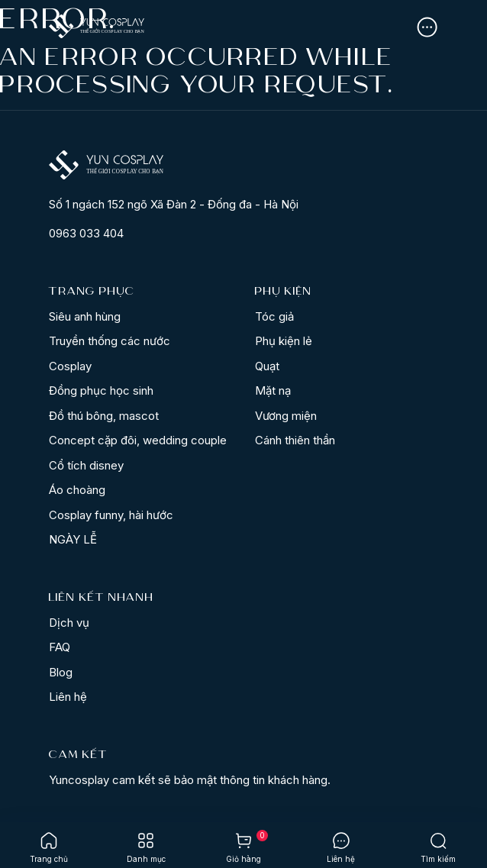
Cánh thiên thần (295, 440)
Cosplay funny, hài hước (111, 515)
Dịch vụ (69, 623)
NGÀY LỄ (73, 539)
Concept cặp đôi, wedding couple (138, 440)
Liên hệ (68, 697)
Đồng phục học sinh (101, 390)
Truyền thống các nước (110, 341)
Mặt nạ (273, 390)
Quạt (267, 366)
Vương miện (286, 416)
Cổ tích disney (86, 465)
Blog (61, 672)
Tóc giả (274, 316)
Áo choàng (77, 490)
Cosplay (70, 366)
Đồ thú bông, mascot (104, 416)
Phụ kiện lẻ (284, 341)
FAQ (60, 647)
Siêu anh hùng (85, 316)
